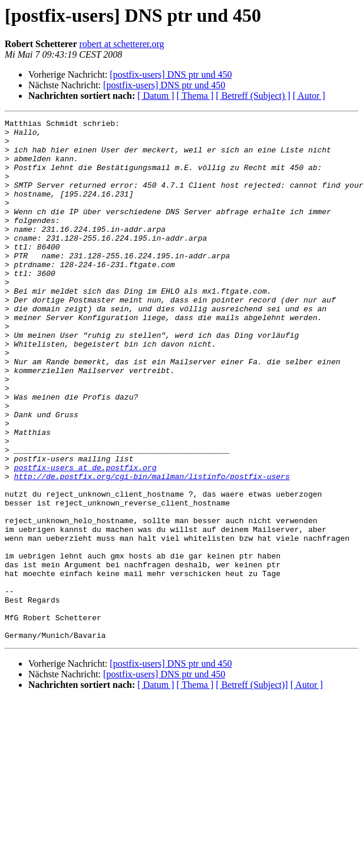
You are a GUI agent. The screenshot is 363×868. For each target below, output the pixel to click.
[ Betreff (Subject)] (252, 789)
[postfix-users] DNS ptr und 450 (171, 74)
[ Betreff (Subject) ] (253, 96)
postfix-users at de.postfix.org (85, 538)
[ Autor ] (309, 96)
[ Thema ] (195, 96)
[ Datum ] (156, 96)
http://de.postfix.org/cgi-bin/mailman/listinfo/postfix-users (152, 548)
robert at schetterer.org (121, 44)
